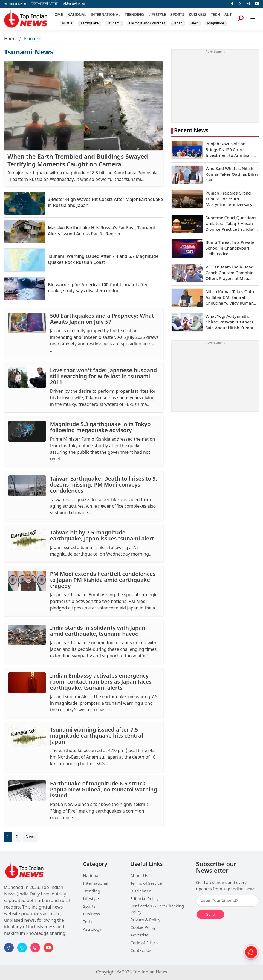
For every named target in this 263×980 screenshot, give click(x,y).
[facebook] (232, 4)
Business (91, 914)
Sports (89, 907)
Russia (67, 24)
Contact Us (141, 951)
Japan (178, 24)
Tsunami (114, 24)
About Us (139, 876)
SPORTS (177, 15)
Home (10, 39)
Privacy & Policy (145, 920)
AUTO (229, 15)
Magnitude (216, 24)
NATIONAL (77, 15)
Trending (92, 891)
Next (30, 837)
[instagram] (248, 4)
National (91, 876)
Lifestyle (91, 899)
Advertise (139, 936)
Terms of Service (146, 884)
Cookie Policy (143, 928)
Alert (195, 24)
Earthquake (90, 24)
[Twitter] (240, 4)
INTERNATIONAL (106, 15)
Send (210, 914)
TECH (215, 15)
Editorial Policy (144, 899)
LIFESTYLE (157, 15)
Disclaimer (140, 891)
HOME (57, 15)
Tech (87, 922)
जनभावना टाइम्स (15, 4)
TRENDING (134, 15)
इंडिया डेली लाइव (74, 4)
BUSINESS (197, 15)
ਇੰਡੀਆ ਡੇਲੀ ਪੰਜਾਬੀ (45, 4)
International (96, 884)
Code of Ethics (144, 943)
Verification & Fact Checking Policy (157, 910)
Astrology (92, 930)
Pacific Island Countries (147, 24)
